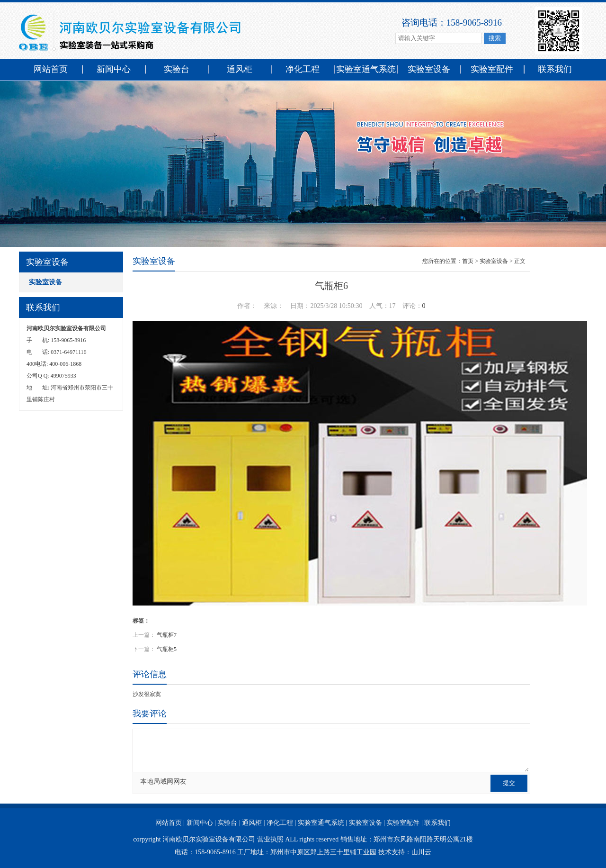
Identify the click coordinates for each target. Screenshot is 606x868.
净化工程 (303, 69)
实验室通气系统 (366, 69)
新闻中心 (114, 69)
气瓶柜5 (167, 649)
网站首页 (51, 69)
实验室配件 (492, 69)
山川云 (421, 852)
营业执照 (270, 839)
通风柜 (240, 69)
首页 (468, 261)
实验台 (177, 69)
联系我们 (555, 69)
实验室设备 (429, 69)
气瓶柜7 (167, 635)
